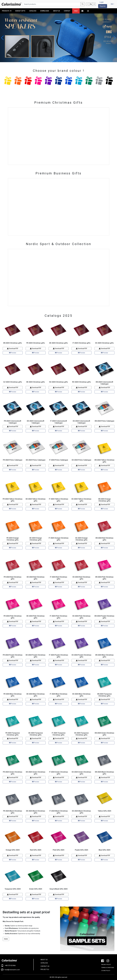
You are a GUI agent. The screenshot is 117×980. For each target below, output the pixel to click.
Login (102, 2)
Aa (91, 4)
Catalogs (33, 11)
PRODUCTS (7, 11)
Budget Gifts (20, 11)
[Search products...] (52, 4)
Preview (13, 353)
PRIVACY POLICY (106, 965)
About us (56, 11)
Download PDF (13, 348)
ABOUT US (44, 960)
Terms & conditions (108, 968)
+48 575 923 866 (8, 966)
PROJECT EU (45, 969)
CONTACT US (45, 966)
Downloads (45, 11)
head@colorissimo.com (10, 970)
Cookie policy (106, 971)
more (6, 939)
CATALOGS (44, 963)
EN (112, 4)
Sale (76, 11)
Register (103, 6)
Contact (67, 11)
